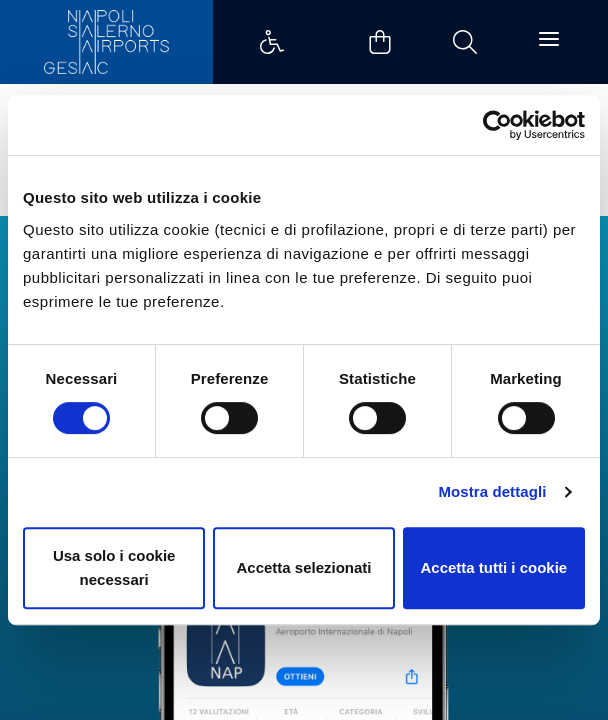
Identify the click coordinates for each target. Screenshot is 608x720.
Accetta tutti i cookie (493, 567)
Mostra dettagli (492, 491)
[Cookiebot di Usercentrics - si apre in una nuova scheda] (497, 125)
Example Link (272, 42)
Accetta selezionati (303, 567)
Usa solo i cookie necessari (114, 567)
